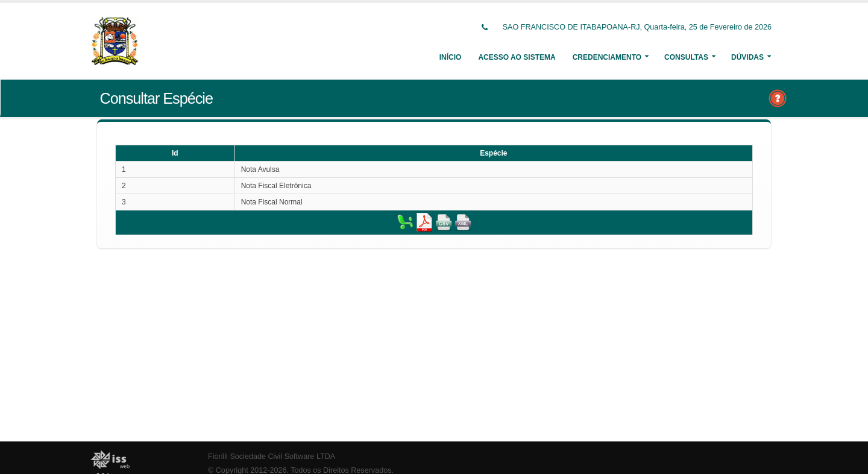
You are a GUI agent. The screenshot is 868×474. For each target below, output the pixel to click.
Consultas (686, 57)
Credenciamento (607, 57)
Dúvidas (747, 57)
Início (451, 57)
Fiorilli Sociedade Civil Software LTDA (272, 457)
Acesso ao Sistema (517, 57)
